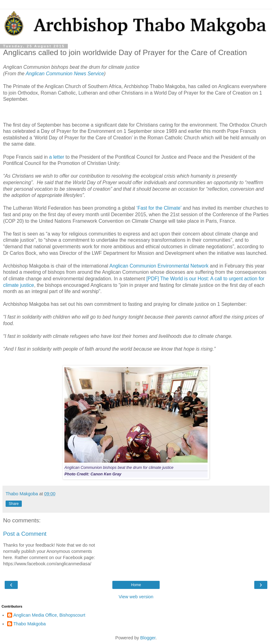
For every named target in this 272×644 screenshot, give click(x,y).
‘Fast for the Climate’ (159, 208)
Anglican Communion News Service (65, 74)
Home (136, 585)
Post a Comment (25, 534)
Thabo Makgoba (30, 624)
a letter (57, 157)
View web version (136, 597)
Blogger (148, 638)
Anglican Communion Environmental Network (159, 266)
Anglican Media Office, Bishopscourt (49, 615)
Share (14, 504)
